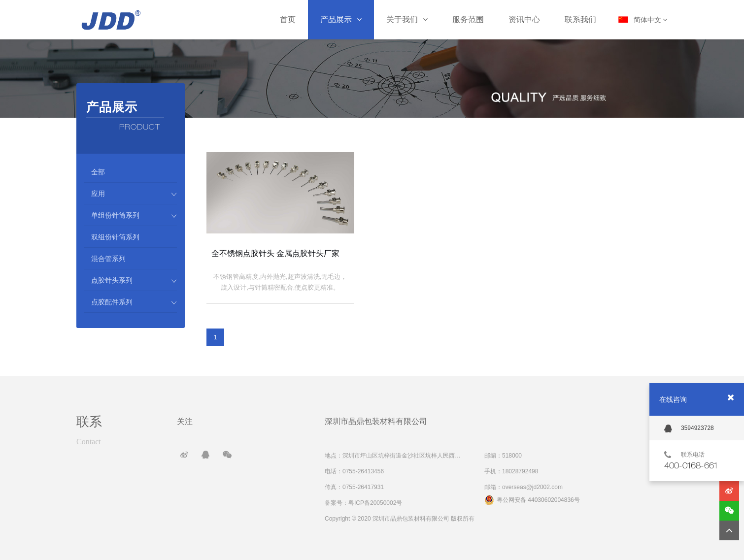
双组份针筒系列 (115, 237)
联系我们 (580, 19)
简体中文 (651, 20)
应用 (134, 194)
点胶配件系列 (134, 302)
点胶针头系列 (134, 280)
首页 (288, 19)
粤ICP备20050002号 (375, 503)
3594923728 (689, 428)
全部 (98, 172)
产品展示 (341, 19)
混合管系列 (108, 259)
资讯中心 (524, 19)
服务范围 (468, 19)
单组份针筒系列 (134, 215)
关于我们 (407, 19)
